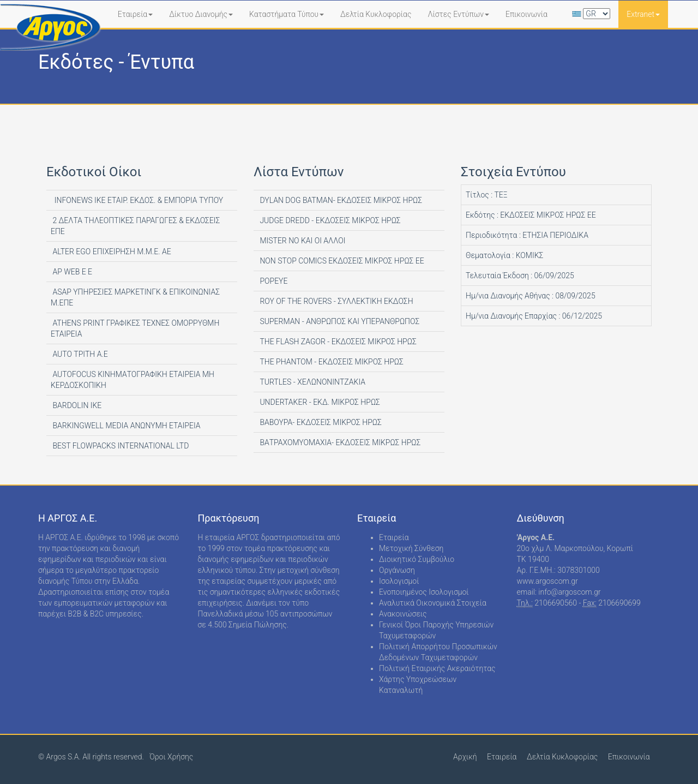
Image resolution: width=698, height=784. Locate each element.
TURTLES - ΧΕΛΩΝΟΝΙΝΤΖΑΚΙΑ (312, 382)
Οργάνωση (397, 570)
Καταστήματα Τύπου (287, 14)
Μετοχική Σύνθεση (411, 548)
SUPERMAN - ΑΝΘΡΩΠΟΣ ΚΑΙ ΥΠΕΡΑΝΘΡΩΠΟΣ (339, 321)
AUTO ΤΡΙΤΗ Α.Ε (79, 354)
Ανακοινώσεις (403, 614)
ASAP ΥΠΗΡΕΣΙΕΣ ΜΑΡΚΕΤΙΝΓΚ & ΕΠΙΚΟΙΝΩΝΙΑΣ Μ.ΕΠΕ (135, 297)
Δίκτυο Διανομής (201, 14)
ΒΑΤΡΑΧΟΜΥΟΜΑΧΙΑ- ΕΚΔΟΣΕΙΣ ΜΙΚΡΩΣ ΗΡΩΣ (339, 442)
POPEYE (273, 281)
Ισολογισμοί (399, 581)
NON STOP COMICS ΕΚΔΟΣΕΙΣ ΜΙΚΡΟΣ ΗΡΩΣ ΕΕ (341, 261)
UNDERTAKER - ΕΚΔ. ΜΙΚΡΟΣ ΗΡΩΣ (319, 402)
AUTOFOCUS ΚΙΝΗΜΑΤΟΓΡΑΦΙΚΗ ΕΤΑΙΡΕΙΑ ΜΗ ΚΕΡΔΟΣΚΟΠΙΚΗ (133, 380)
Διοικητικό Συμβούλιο (417, 559)
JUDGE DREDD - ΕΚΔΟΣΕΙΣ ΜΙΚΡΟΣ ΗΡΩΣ (329, 220)
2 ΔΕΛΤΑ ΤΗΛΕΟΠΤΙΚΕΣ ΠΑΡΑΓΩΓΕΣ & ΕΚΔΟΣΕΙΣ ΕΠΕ (135, 226)
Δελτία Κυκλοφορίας (376, 14)
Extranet (643, 14)
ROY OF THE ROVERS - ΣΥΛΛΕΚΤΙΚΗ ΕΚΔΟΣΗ (336, 301)
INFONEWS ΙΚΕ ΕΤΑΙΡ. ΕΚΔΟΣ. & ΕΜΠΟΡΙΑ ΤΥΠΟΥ (137, 200)
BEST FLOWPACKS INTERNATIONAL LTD (120, 446)
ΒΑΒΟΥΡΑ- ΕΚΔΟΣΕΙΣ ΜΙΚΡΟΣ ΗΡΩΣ (320, 422)
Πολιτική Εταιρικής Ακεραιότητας (437, 668)
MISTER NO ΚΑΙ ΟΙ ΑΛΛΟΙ (302, 241)
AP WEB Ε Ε (71, 272)
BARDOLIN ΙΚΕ (76, 405)
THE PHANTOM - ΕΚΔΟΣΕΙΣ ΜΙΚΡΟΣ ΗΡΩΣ (331, 362)
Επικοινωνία (526, 14)
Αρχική (465, 757)
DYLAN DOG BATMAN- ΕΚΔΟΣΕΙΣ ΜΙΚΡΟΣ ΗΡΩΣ (340, 200)
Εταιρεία (136, 14)
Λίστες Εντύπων (458, 14)
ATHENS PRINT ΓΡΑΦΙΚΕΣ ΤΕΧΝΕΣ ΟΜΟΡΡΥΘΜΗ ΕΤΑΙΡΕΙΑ (135, 328)
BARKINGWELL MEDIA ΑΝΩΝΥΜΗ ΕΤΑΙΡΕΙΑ (126, 426)
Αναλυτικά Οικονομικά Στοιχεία (433, 603)
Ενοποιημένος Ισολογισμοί (424, 592)
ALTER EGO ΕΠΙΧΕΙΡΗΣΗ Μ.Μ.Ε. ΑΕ (111, 252)
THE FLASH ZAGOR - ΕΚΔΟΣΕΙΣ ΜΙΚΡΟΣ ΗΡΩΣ (337, 342)
